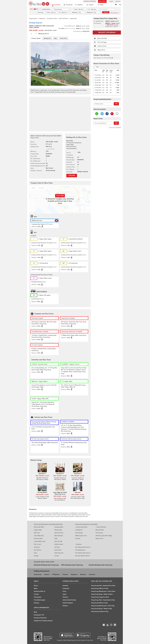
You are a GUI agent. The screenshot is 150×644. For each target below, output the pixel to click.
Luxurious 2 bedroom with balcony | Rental (78, 479)
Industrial (79, 5)
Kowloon (78, 544)
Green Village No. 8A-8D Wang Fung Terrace (60, 493)
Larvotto (78, 539)
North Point (58, 550)
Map (56, 38)
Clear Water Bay (39, 536)
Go (116, 104)
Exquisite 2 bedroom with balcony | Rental (60, 479)
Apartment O (42, 474)
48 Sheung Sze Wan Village (104, 536)
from (48, 12)
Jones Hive (78, 492)
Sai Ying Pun (38, 550)
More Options (115, 13)
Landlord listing (46, 9)
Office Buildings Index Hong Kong (72, 565)
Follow (72, 175)
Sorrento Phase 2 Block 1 (83, 556)
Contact (36, 594)
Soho (35, 553)
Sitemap (36, 603)
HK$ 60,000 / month (42, 495)
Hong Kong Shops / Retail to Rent (102, 594)
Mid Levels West (39, 527)
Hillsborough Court (81, 536)
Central (57, 556)
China (64, 591)
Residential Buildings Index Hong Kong (46, 565)
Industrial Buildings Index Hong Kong (100, 565)
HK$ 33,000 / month (78, 495)
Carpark (90, 5)
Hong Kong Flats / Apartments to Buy (103, 600)
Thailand (65, 574)
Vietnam (47, 574)
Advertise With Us (39, 591)
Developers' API (39, 615)
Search (106, 12)
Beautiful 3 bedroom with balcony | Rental (42, 479)
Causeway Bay (59, 527)
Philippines (56, 574)
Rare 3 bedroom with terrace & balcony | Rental (60, 500)
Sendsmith (118, 128)
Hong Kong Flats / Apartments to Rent (103, 586)
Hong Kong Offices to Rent (100, 588)
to (89, 9)
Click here (60, 196)
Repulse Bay (58, 530)
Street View (64, 38)
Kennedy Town (59, 533)
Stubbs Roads (59, 544)
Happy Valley (38, 530)
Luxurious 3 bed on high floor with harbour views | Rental (78, 498)
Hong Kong (38, 574)
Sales (97, 67)
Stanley (36, 556)
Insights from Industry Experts (43, 621)
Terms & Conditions (81, 640)
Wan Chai (37, 533)
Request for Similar (107, 32)
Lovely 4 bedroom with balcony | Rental (42, 498)
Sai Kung (37, 547)
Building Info (47, 38)
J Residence (79, 530)
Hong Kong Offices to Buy (99, 603)
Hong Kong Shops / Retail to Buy (102, 609)
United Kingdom (68, 603)
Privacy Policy (90, 640)
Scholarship (37, 597)
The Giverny (99, 533)
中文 (120, 5)
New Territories (101, 527)
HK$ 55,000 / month (60, 496)
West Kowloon (59, 536)
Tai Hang (57, 547)
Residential (56, 5)
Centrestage (79, 533)
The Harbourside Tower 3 (83, 547)
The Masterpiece (80, 550)
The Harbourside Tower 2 (83, 553)
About (36, 586)
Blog (35, 612)
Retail (101, 5)
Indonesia (92, 574)
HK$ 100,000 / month (42, 476)
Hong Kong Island (81, 527)
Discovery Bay (38, 539)
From (76, 9)
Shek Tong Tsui (59, 553)
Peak (56, 539)
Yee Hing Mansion (42, 492)
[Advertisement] (60, 113)
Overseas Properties (90, 1)
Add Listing (102, 1)
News (36, 588)
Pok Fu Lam (37, 544)
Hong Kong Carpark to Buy (100, 611)
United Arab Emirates (69, 600)
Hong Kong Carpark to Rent (100, 597)
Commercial (68, 5)
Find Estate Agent (40, 600)
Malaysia (83, 574)
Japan (64, 594)
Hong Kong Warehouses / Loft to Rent (103, 591)
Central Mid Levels (40, 541)
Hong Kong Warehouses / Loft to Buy (103, 606)
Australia (65, 586)
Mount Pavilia (100, 530)
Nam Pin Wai (58, 541)
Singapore (74, 574)
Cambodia (66, 588)
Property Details (36, 38)
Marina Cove (99, 539)
